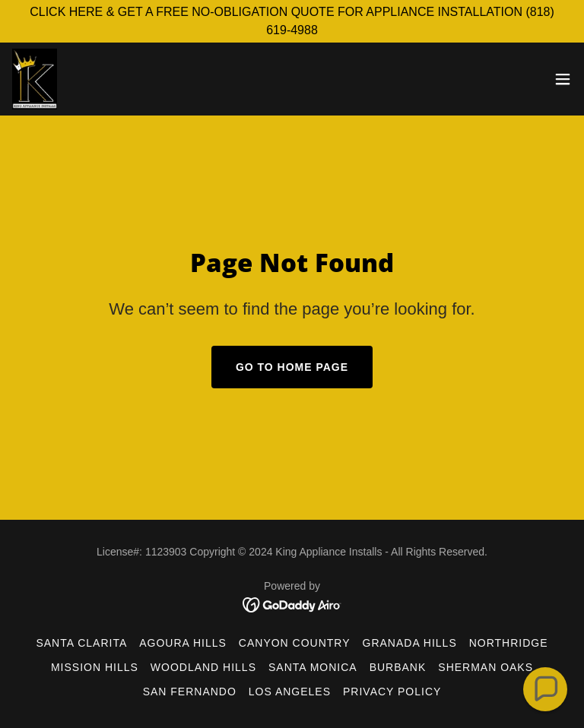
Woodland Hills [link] (203, 667)
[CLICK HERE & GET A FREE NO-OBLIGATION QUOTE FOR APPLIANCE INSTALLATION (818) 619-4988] (292, 21)
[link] (35, 79)
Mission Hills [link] (95, 667)
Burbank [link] (398, 667)
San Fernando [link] (190, 692)
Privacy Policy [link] (392, 692)
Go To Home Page (292, 367)
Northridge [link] (509, 643)
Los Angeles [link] (290, 692)
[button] (563, 79)
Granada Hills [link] (410, 643)
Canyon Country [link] (295, 643)
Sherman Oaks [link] (486, 667)
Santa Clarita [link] (81, 643)
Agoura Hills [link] (183, 643)
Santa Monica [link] (313, 667)
